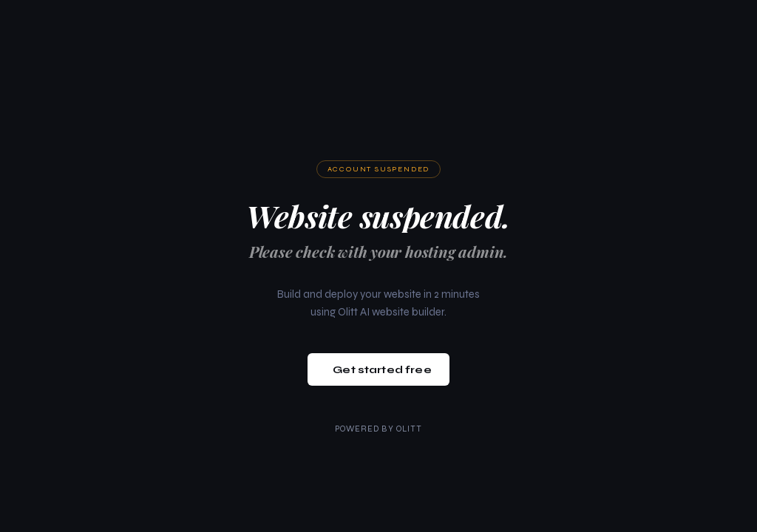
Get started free (382, 370)
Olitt (410, 429)
